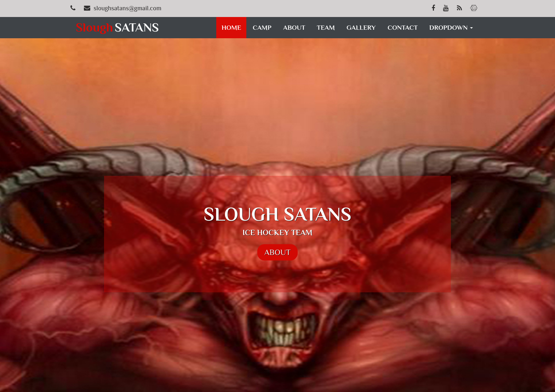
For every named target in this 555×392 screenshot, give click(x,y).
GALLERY (361, 27)
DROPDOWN (451, 27)
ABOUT (294, 27)
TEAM (326, 27)
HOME (231, 27)
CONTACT (403, 27)
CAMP (262, 27)
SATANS (119, 27)
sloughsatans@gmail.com (128, 8)
